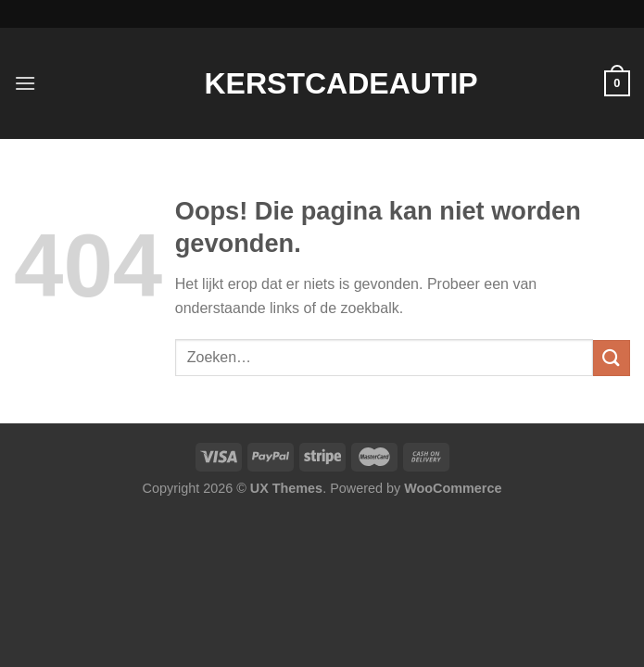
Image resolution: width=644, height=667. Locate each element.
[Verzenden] (612, 358)
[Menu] (25, 83)
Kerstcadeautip (322, 83)
